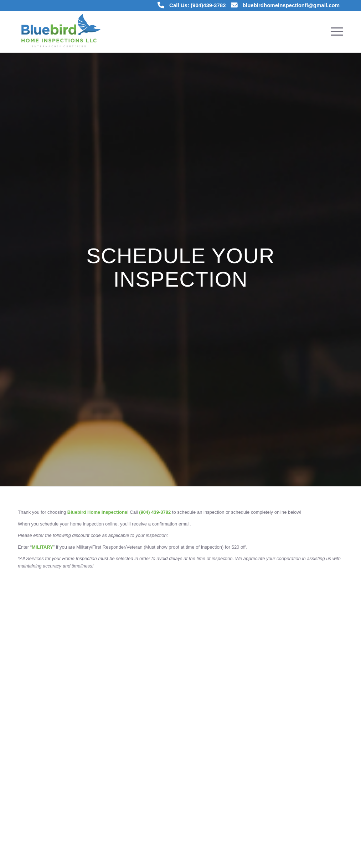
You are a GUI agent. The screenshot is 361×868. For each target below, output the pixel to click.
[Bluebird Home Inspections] (61, 32)
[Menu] (335, 32)
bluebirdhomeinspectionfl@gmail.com (291, 5)
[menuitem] (335, 32)
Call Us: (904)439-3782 (197, 5)
